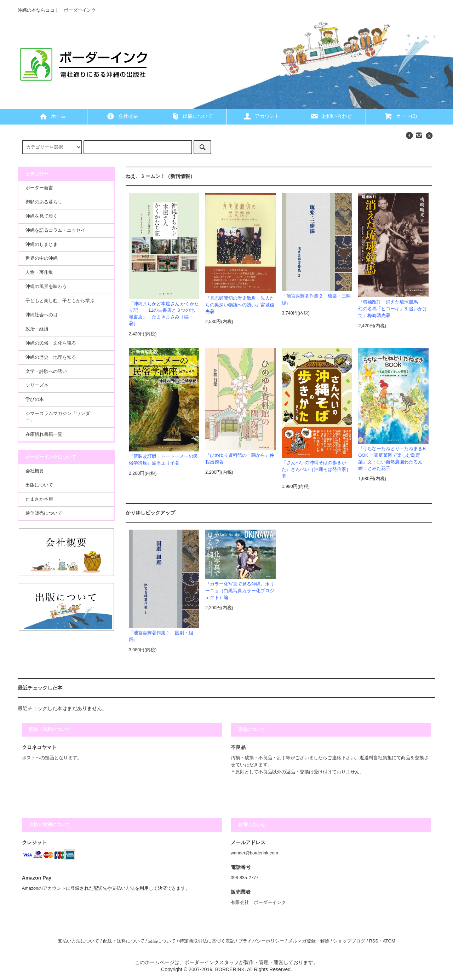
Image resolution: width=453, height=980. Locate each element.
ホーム (52, 116)
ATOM (389, 941)
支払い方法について (78, 941)
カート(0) (400, 116)
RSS (374, 941)
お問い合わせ (331, 116)
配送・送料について (124, 941)
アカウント (261, 116)
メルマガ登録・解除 (309, 941)
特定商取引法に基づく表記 (207, 941)
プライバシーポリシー (261, 941)
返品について (162, 941)
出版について (192, 116)
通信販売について (44, 513)
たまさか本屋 (39, 499)
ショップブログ (349, 941)
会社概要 (122, 116)
